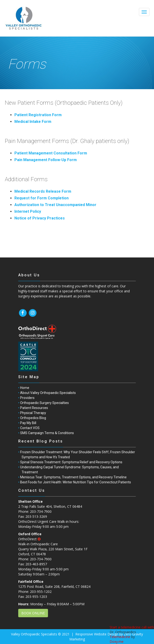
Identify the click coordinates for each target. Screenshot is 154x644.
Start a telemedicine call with (132, 627)
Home (25, 388)
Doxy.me (117, 641)
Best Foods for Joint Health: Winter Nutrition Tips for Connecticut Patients (76, 482)
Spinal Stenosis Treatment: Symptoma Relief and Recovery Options (71, 462)
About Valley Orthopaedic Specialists (48, 393)
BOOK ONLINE (33, 613)
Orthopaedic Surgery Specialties (44, 403)
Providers (27, 398)
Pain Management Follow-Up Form (46, 160)
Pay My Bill (28, 423)
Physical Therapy (33, 413)
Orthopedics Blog (33, 418)
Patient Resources (34, 408)
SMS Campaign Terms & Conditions (47, 433)
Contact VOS (30, 428)
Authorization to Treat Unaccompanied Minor (55, 205)
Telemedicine (120, 637)
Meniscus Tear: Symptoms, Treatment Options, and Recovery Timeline (73, 477)
